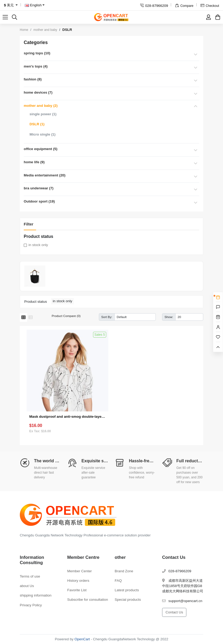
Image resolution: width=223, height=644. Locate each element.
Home (24, 30)
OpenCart (82, 639)
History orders (78, 581)
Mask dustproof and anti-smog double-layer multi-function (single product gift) (67, 417)
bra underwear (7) (39, 188)
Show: (169, 317)
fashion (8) (33, 79)
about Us (27, 586)
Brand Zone (124, 571)
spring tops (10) (37, 53)
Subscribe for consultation (88, 600)
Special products (128, 600)
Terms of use (30, 576)
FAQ (118, 581)
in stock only (38, 245)
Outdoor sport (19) (39, 201)
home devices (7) (38, 92)
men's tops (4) (36, 66)
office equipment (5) (41, 149)
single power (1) (43, 114)
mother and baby (45, 30)
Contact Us (174, 612)
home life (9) (34, 162)
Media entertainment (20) (45, 175)
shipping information (36, 595)
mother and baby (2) (41, 106)
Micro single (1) (43, 134)
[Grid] (23, 318)
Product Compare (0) (66, 316)
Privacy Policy (31, 605)
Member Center (79, 571)
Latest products (127, 590)
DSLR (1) (37, 124)
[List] (31, 318)
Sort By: (107, 317)
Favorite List (77, 590)
